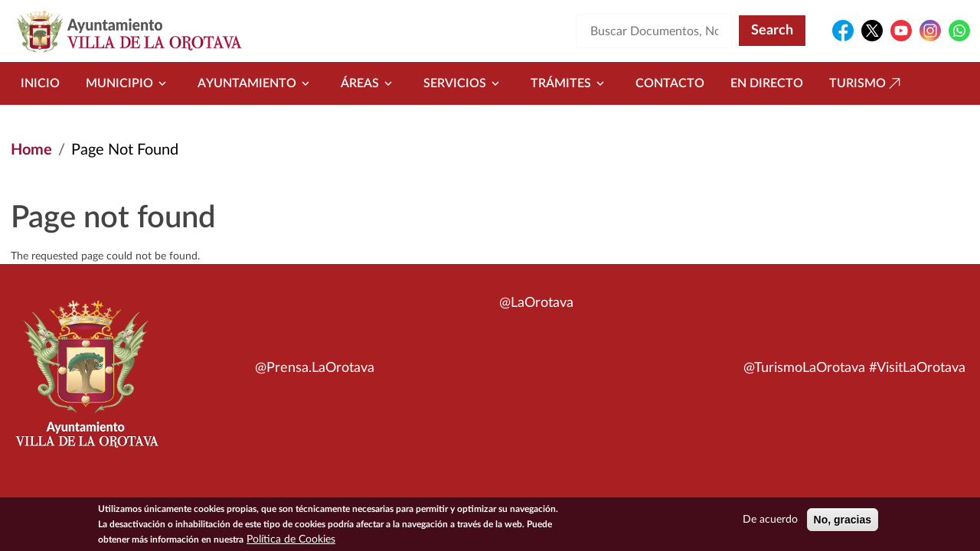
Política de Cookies (291, 541)
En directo (767, 83)
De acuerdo (770, 521)
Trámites (570, 83)
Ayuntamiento (256, 83)
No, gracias (843, 521)
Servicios (464, 83)
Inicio (40, 83)
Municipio (129, 83)
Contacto (670, 83)
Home (31, 150)
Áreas (369, 83)
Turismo (867, 83)
